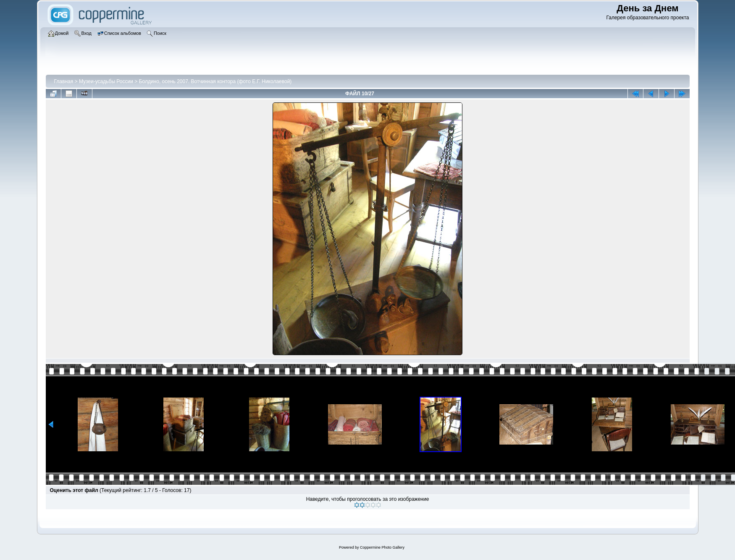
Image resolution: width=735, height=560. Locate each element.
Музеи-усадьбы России (106, 81)
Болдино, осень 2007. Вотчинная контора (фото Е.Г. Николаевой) (215, 81)
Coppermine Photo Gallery (382, 547)
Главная (64, 81)
